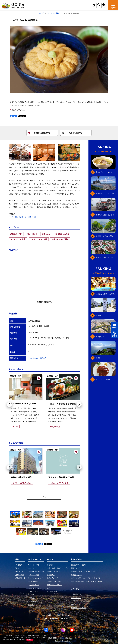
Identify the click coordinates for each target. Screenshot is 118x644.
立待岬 (98, 358)
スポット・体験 (53, 13)
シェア (14, 116)
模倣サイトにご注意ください (59, 615)
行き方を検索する (72, 133)
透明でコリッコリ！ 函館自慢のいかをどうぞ (106, 258)
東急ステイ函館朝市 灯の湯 (61, 477)
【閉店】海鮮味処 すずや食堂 (62, 404)
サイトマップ (65, 618)
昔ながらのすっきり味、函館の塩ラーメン (106, 172)
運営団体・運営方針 (50, 618)
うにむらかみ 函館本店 (37, 358)
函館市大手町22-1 (18, 110)
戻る (37, 497)
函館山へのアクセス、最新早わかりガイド (106, 194)
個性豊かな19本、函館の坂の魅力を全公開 (106, 236)
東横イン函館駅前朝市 (21, 477)
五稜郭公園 (100, 337)
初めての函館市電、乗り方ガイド (106, 215)
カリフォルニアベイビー (105, 379)
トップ (41, 13)
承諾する (30, 640)
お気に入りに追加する (39, 133)
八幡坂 (98, 315)
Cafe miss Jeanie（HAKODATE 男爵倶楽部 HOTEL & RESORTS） (42, 404)
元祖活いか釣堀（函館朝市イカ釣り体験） (106, 294)
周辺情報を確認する (48, 302)
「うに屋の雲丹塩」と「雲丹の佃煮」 (24, 217)
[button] (9, 404)
